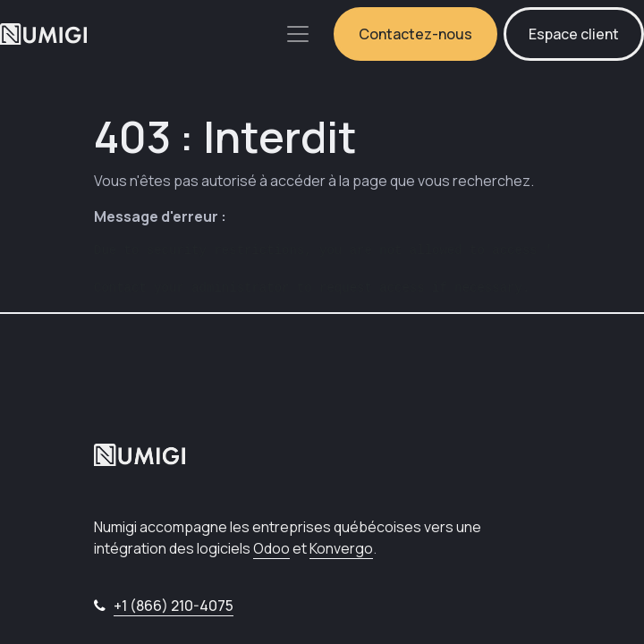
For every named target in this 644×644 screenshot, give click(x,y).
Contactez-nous (415, 34)
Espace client (574, 34)
